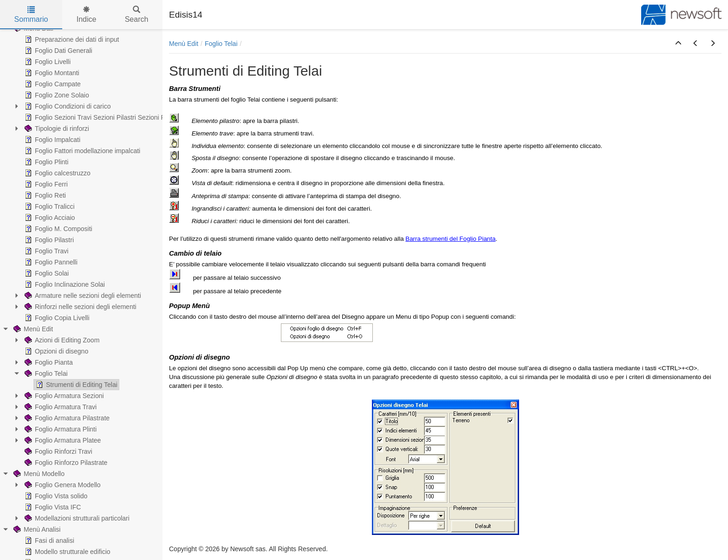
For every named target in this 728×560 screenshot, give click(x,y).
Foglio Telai (221, 44)
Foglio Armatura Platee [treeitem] (62, 440)
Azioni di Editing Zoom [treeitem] (61, 340)
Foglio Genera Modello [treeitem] (62, 485)
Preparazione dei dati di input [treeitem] (71, 39)
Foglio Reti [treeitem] (44, 195)
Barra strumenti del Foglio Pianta (450, 239)
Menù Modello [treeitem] (38, 474)
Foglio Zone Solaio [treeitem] (56, 95)
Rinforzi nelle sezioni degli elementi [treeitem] (80, 307)
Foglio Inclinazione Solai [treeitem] (64, 284)
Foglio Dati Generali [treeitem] (58, 51)
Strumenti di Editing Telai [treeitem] (76, 385)
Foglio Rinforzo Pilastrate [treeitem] (65, 463)
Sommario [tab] (31, 15)
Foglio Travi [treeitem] (45, 251)
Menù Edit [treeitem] (32, 329)
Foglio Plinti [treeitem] (45, 162)
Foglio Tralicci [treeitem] (49, 206)
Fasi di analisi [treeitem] (49, 541)
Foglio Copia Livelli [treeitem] (56, 318)
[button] (678, 44)
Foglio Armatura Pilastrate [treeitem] (66, 418)
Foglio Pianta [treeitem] (48, 362)
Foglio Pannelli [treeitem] (50, 262)
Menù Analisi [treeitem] (36, 529)
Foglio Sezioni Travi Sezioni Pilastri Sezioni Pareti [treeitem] (100, 117)
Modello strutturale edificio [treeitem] (67, 552)
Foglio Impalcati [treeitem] (52, 140)
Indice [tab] (87, 15)
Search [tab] (137, 15)
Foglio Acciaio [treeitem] (49, 218)
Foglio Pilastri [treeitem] (48, 240)
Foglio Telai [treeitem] (45, 373)
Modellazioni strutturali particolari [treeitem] (76, 518)
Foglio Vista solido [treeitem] (55, 496)
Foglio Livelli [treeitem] (47, 62)
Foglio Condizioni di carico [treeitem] (67, 106)
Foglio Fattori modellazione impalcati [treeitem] (81, 151)
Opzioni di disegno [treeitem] (55, 351)
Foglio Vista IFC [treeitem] (52, 507)
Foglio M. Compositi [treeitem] (58, 229)
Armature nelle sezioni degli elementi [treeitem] (82, 296)
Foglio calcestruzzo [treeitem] (57, 173)
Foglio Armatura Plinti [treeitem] (60, 429)
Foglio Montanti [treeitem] (51, 73)
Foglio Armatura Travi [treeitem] (60, 407)
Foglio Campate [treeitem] (52, 84)
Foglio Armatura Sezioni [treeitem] (63, 396)
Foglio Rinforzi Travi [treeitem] (58, 451)
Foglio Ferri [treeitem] (45, 184)
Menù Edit (184, 44)
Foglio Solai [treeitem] (46, 273)
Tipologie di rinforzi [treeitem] (56, 129)
